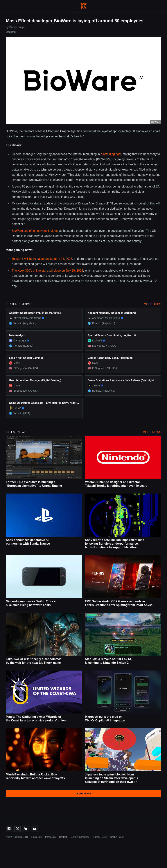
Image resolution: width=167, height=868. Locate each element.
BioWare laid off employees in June (35, 231)
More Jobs (152, 304)
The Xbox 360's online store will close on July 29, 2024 (47, 271)
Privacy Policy (100, 837)
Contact (63, 837)
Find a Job (37, 837)
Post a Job (50, 837)
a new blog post (111, 154)
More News (152, 432)
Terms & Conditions (80, 837)
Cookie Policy (117, 837)
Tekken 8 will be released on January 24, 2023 (42, 259)
